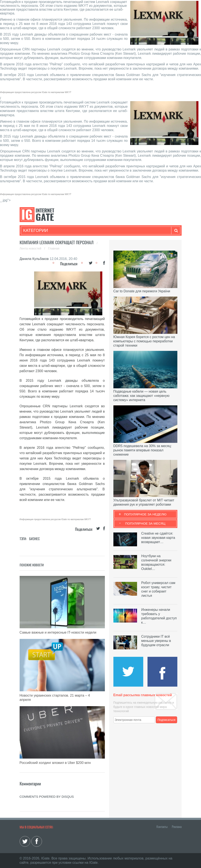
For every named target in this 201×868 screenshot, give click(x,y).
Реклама (177, 826)
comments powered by (47, 797)
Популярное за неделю (145, 514)
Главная (54, 248)
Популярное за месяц (145, 523)
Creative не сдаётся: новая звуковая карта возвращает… (158, 538)
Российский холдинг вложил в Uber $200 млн (55, 763)
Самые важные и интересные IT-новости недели (58, 632)
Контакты (162, 826)
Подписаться (166, 720)
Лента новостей (31, 248)
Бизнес (34, 539)
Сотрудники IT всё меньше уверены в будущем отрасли (156, 641)
